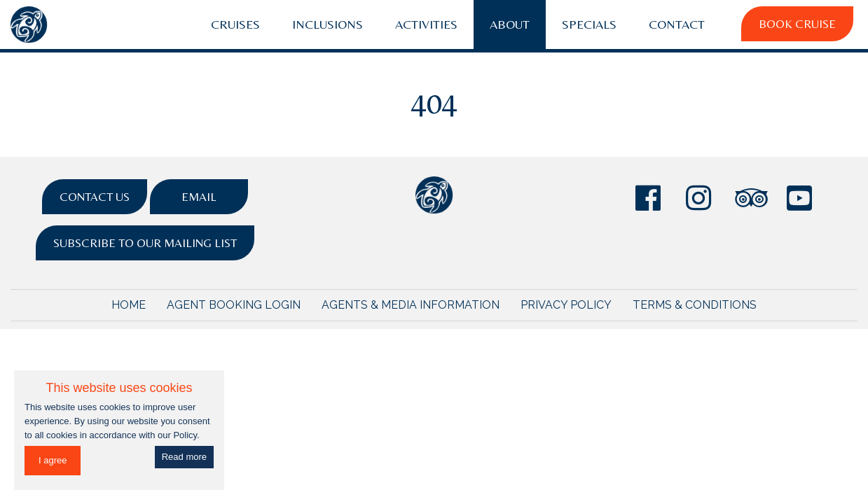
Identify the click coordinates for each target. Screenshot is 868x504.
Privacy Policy (566, 305)
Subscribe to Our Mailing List (145, 243)
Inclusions (328, 24)
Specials (589, 24)
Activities (426, 24)
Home (129, 305)
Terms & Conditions (695, 305)
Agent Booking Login (234, 305)
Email (199, 197)
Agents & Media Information (411, 305)
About (510, 24)
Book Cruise (797, 24)
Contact (677, 24)
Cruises (235, 24)
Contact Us (95, 197)
